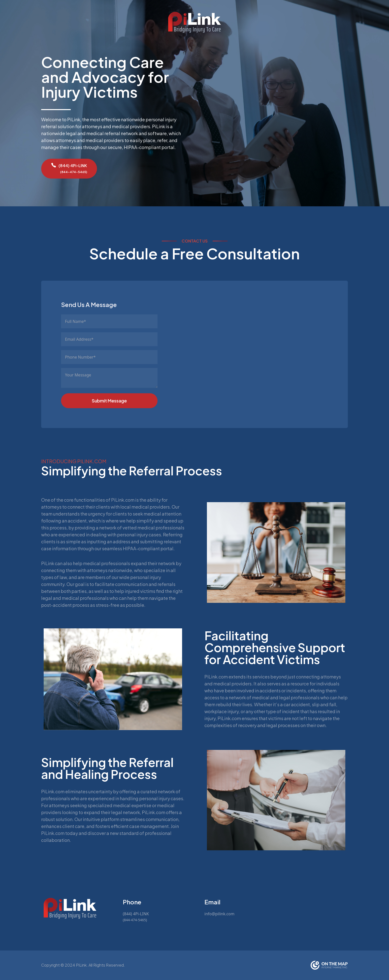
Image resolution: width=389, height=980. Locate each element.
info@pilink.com (219, 914)
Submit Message (109, 401)
